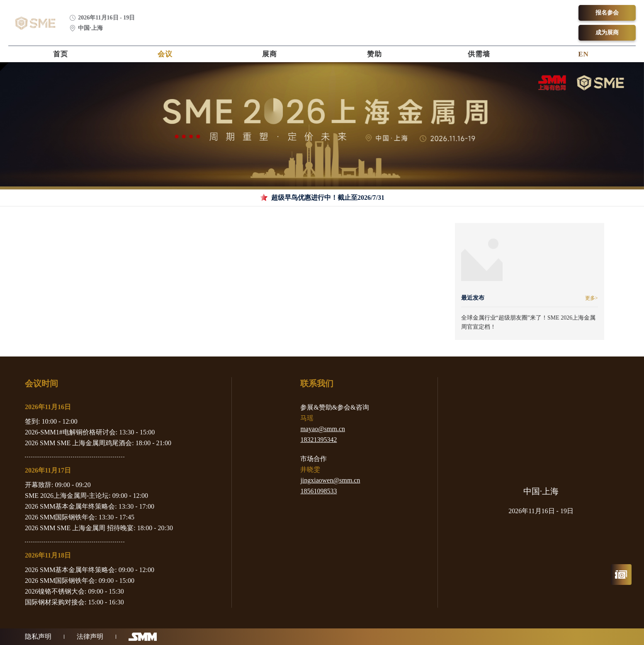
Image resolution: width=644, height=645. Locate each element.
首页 (61, 54)
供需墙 (479, 54)
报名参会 (607, 13)
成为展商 (607, 33)
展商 (270, 54)
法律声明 (90, 637)
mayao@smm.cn (323, 429)
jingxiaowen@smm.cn (330, 480)
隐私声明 (38, 637)
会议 (165, 54)
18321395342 (318, 440)
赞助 (374, 54)
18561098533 (318, 491)
